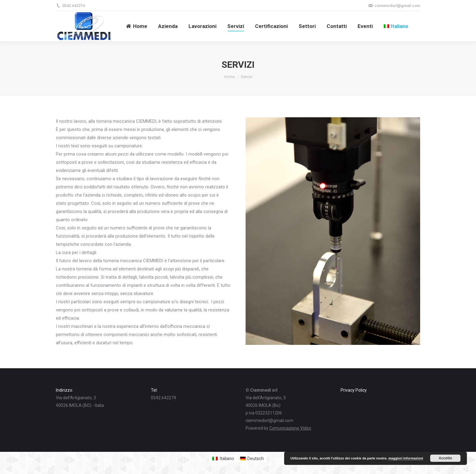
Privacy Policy (354, 390)
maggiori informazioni (406, 458)
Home (229, 77)
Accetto (445, 458)
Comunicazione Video (290, 428)
